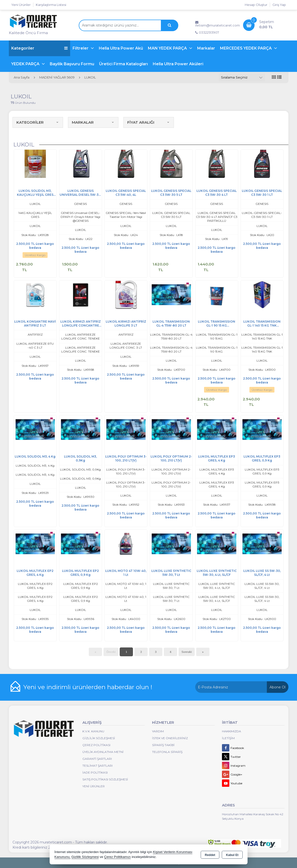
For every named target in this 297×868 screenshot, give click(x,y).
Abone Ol (278, 687)
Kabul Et (232, 855)
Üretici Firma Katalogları (123, 64)
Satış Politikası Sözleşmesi (105, 779)
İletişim (228, 738)
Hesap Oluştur (256, 5)
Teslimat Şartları (97, 766)
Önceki (111, 652)
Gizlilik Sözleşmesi (99, 738)
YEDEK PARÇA (26, 64)
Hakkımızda (232, 731)
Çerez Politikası (96, 745)
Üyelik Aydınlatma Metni (103, 752)
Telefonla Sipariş (167, 752)
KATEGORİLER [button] (38, 122)
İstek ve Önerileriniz (170, 738)
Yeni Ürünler (94, 786)
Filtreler (81, 48)
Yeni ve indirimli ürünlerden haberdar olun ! (88, 687)
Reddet (210, 855)
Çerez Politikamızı (117, 857)
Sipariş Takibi (163, 745)
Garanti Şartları (97, 759)
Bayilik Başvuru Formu (72, 64)
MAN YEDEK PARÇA (168, 48)
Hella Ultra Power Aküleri (178, 64)
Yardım (158, 731)
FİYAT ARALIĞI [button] (149, 122)
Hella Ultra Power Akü (121, 48)
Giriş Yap (279, 5)
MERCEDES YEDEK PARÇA (246, 48)
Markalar (206, 48)
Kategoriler (39, 48)
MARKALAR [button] (93, 122)
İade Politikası (95, 772)
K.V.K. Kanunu (93, 731)
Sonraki (187, 652)
